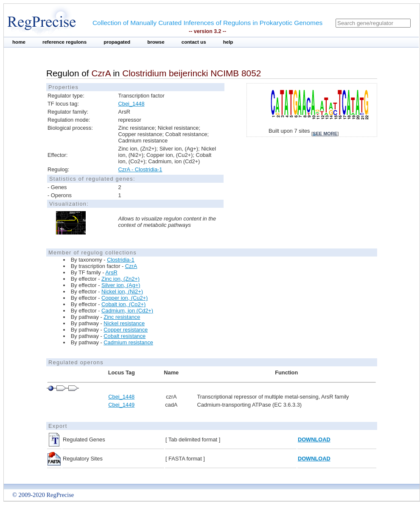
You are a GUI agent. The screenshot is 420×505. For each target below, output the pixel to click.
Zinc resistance (122, 317)
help (228, 42)
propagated (117, 42)
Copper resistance (126, 330)
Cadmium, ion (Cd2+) (127, 311)
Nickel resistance (124, 323)
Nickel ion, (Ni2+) (122, 292)
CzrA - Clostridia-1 (140, 169)
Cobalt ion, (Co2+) (123, 304)
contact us (194, 42)
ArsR (111, 272)
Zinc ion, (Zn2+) (120, 279)
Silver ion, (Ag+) (121, 285)
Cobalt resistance (125, 336)
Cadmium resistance (128, 342)
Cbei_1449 (121, 405)
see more (325, 134)
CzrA (131, 266)
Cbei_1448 (132, 104)
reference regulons (64, 42)
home (19, 42)
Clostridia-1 (121, 260)
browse (156, 42)
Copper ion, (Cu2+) (125, 298)
